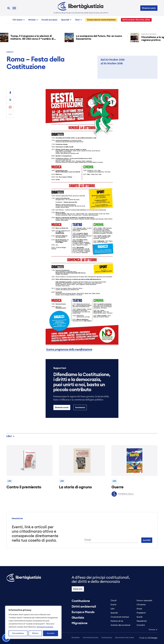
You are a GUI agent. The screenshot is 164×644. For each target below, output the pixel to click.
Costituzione (81, 601)
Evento (10, 52)
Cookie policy (107, 638)
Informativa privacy (91, 638)
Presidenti (141, 613)
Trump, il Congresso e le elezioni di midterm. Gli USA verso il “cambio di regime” (34, 39)
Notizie (32, 20)
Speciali (65, 20)
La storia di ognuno (75, 487)
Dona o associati (144, 600)
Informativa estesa (45, 627)
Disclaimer (76, 638)
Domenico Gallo (122, 494)
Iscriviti (147, 540)
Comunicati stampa (120, 617)
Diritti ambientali (84, 607)
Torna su (153, 630)
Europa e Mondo (83, 612)
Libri (11, 436)
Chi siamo (17, 20)
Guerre (117, 487)
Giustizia (78, 618)
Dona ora (78, 589)
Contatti (141, 625)
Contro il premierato (24, 487)
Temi (77, 20)
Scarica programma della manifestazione (69, 349)
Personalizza (18, 633)
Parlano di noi (117, 621)
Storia (139, 609)
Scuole (140, 617)
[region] (33, 622)
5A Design (148, 638)
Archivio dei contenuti (120, 625)
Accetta (51, 633)
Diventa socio (149, 8)
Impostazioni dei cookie (125, 638)
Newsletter (142, 621)
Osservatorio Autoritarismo (101, 20)
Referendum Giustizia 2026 (136, 20)
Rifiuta (35, 633)
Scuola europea (49, 20)
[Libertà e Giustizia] (81, 6)
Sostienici (80, 407)
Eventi (113, 605)
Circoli (113, 600)
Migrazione (80, 623)
